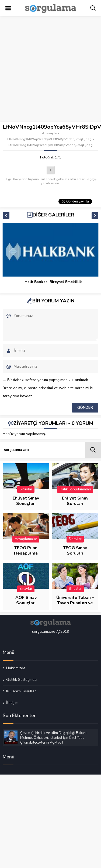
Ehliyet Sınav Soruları (75, 501)
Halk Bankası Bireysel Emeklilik (53, 282)
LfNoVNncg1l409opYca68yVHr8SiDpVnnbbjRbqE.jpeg (49, 139)
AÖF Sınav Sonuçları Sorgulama (26, 603)
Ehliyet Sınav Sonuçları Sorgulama (26, 504)
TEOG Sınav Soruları (75, 551)
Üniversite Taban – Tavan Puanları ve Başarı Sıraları (75, 603)
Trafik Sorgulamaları (75, 489)
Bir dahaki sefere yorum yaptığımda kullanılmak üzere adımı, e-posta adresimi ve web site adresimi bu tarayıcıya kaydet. (49, 388)
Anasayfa (49, 133)
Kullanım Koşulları (21, 691)
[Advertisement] (50, 69)
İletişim (12, 703)
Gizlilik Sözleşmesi (22, 679)
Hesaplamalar (26, 539)
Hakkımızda (16, 668)
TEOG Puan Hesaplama (26, 551)
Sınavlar (26, 489)
